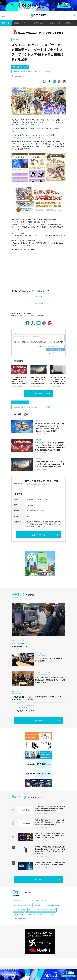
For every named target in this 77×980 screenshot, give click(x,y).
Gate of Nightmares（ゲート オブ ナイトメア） (27, 71)
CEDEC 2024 (37, 905)
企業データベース (21, 23)
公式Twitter (38, 303)
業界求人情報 (39, 23)
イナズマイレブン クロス (21, 900)
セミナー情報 (55, 23)
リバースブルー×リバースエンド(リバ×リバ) (42, 910)
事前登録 (16, 39)
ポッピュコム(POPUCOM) (52, 905)
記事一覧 (6, 23)
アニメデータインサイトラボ (40, 900)
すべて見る (38, 394)
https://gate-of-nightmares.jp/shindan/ (26, 137)
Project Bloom (19, 914)
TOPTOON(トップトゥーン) (22, 905)
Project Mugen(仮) (20, 910)
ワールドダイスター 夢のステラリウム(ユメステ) (41, 914)
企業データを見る (38, 535)
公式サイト (38, 296)
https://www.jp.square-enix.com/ (37, 484)
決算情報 (69, 23)
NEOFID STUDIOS (19, 919)
